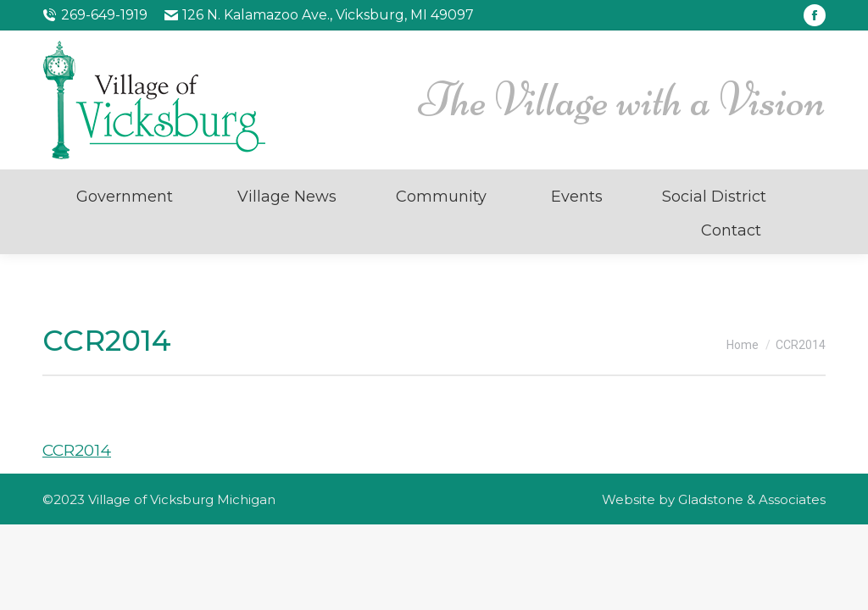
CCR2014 (77, 450)
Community (441, 197)
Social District (714, 197)
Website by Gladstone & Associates (714, 499)
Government (125, 197)
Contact (731, 230)
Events (577, 197)
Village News (287, 197)
